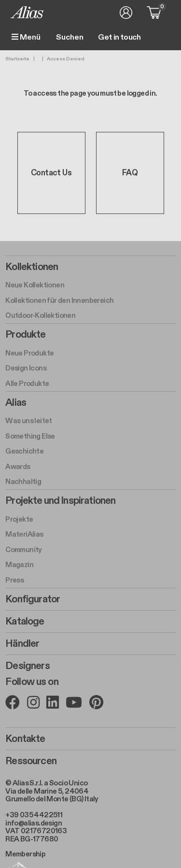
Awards (18, 467)
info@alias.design (34, 823)
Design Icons (26, 368)
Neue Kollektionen (35, 285)
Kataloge (25, 622)
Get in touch (119, 38)
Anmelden (126, 13)
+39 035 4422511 (34, 815)
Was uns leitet (29, 421)
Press (14, 580)
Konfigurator (33, 599)
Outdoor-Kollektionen (40, 315)
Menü (26, 37)
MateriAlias (24, 534)
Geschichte (24, 451)
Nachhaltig (23, 482)
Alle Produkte (27, 384)
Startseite (17, 59)
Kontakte (25, 739)
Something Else (30, 436)
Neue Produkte (29, 353)
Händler (22, 644)
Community (24, 550)
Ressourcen (31, 761)
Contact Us (51, 173)
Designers (27, 666)
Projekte (19, 519)
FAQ (130, 173)
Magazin (19, 565)
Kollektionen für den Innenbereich (59, 300)
